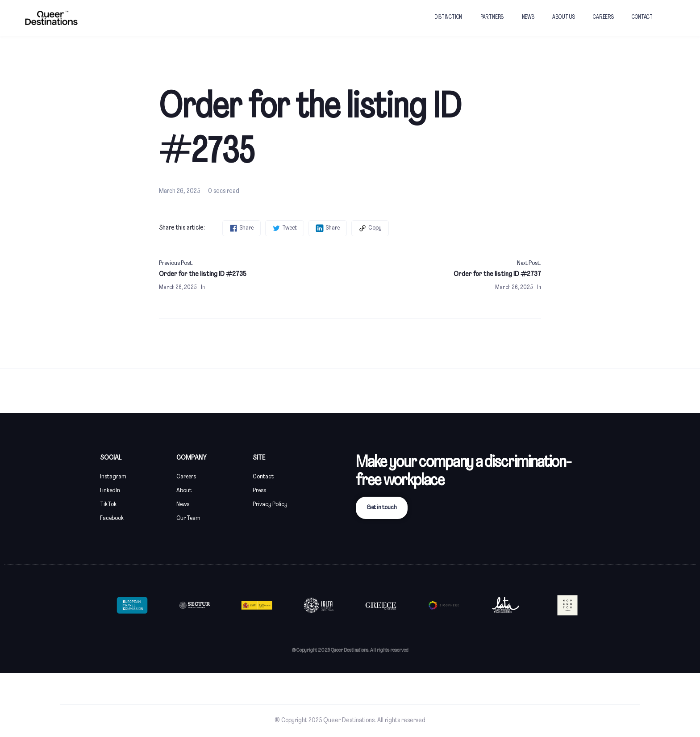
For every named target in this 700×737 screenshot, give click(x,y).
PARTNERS (492, 17)
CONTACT (642, 17)
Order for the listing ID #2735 (203, 274)
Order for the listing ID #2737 (497, 274)
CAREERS (603, 17)
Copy (370, 228)
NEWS (528, 17)
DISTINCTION (448, 17)
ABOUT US (563, 17)
